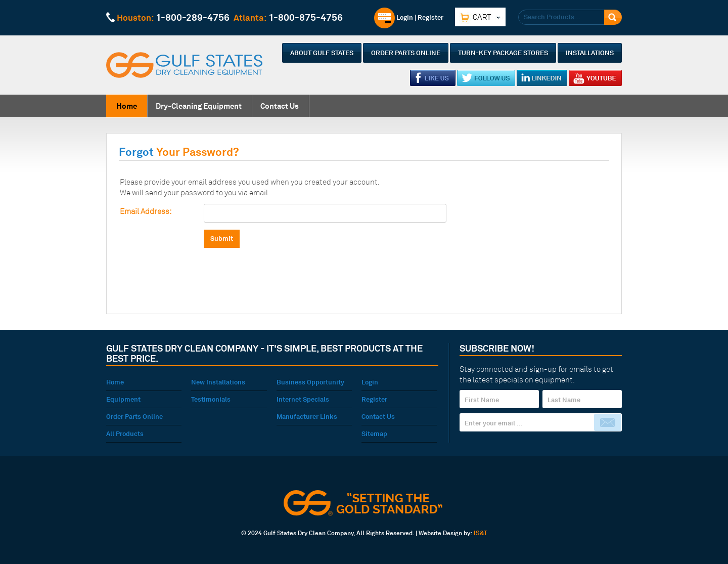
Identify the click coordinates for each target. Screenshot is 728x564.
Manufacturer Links (307, 416)
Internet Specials (303, 399)
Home (127, 106)
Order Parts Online (406, 53)
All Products (125, 433)
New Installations (218, 382)
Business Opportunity (310, 382)
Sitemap (374, 433)
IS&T (481, 533)
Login (394, 17)
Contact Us (280, 106)
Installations (590, 53)
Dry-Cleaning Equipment (199, 106)
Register (430, 17)
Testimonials (211, 399)
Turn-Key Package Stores (503, 53)
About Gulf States (322, 53)
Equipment (123, 399)
